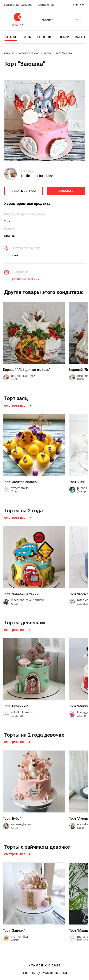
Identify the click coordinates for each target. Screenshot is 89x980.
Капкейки (44, 37)
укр (75, 5)
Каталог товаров (29, 53)
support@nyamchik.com (45, 973)
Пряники (63, 37)
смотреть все (15, 406)
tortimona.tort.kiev (37, 176)
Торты (27, 37)
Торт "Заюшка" (65, 53)
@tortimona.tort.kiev (25, 279)
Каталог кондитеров (18, 5)
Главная (9, 53)
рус (82, 5)
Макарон (81, 37)
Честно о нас (46, 5)
